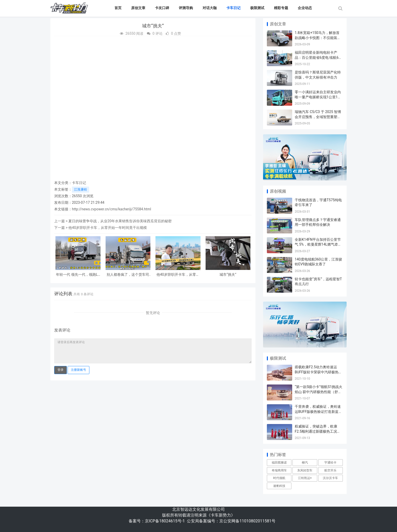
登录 (61, 370)
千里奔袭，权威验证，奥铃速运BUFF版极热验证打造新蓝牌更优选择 (318, 411)
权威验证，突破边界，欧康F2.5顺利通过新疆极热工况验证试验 (318, 431)
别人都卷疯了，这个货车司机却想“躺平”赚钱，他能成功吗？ (128, 275)
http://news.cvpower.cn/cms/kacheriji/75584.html (112, 209)
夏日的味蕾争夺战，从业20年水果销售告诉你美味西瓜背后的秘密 (120, 221)
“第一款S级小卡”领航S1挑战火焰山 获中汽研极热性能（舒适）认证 (319, 392)
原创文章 (138, 8)
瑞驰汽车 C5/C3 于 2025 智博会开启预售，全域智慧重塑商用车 (318, 117)
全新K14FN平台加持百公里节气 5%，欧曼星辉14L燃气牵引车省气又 (318, 244)
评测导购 (186, 8)
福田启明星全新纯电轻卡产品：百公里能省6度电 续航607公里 (319, 57)
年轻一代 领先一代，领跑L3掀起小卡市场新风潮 (78, 275)
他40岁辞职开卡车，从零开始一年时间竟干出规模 (108, 228)
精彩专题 (281, 8)
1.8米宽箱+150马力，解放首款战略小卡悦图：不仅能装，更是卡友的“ (318, 38)
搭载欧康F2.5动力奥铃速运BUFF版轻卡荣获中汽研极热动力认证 (318, 372)
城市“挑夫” (228, 274)
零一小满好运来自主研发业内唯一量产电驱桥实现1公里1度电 (318, 97)
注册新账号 (78, 370)
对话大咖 (210, 8)
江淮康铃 (81, 189)
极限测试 (257, 8)
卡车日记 (233, 8)
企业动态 (305, 8)
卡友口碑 (162, 8)
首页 (118, 8)
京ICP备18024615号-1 (165, 521)
